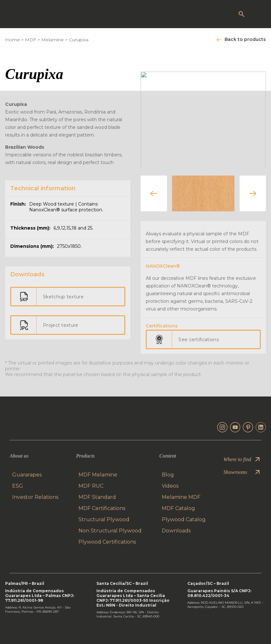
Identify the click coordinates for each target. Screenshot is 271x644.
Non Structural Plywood (110, 531)
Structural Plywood (104, 519)
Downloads (176, 531)
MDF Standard (97, 497)
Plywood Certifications (107, 542)
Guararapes (27, 475)
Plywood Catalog (184, 519)
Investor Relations (35, 497)
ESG (18, 486)
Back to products (245, 39)
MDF (31, 40)
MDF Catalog (178, 508)
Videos (170, 486)
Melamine (53, 40)
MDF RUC (91, 486)
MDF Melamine (98, 475)
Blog (168, 475)
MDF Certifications (102, 508)
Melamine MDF (181, 497)
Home (12, 40)
